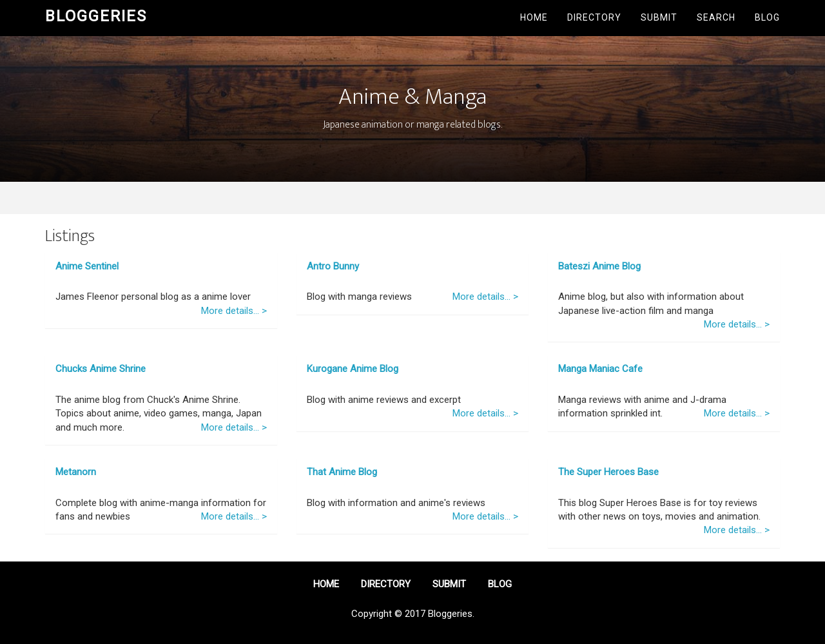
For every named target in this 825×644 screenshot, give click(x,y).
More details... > (234, 311)
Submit (659, 17)
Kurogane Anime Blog (353, 369)
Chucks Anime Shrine (101, 369)
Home (534, 17)
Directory (594, 17)
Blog (767, 17)
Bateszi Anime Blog (599, 266)
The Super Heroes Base (608, 472)
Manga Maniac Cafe (600, 369)
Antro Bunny (333, 266)
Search (716, 17)
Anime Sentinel (87, 266)
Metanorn (76, 472)
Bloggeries (96, 16)
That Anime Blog (342, 472)
